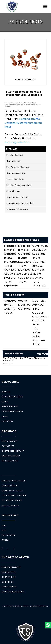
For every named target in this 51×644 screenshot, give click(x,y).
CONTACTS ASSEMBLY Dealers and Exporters (12, 278)
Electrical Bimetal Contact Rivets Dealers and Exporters (39, 274)
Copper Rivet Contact (17, 197)
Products (9, 431)
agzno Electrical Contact (25, 305)
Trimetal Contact (15, 179)
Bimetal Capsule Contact (19, 185)
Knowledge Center (15, 557)
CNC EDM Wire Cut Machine (20, 203)
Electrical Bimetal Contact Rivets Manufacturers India (24, 123)
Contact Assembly (16, 173)
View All (42, 354)
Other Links (10, 515)
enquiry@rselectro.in (17, 142)
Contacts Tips (13, 161)
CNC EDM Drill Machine (17, 209)
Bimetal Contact (15, 155)
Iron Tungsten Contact (18, 167)
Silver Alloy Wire (14, 191)
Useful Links (11, 382)
